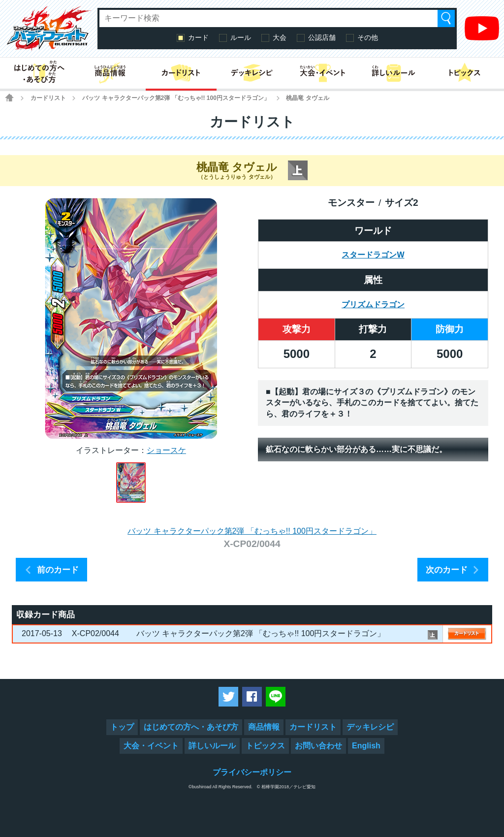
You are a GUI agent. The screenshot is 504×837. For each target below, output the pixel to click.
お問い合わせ (318, 746)
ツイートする (228, 697)
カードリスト (48, 98)
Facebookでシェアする (252, 697)
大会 (280, 37)
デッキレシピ (370, 727)
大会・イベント (151, 746)
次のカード (447, 570)
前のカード (58, 570)
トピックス (265, 746)
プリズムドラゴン (373, 305)
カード (198, 37)
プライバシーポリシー (252, 772)
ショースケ (166, 450)
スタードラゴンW (373, 255)
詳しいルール (212, 746)
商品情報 (264, 727)
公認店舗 (322, 37)
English (366, 746)
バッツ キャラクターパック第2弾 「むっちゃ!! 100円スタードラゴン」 (176, 98)
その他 (368, 37)
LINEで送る (276, 697)
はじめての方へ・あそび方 (191, 727)
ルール (241, 37)
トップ (122, 727)
